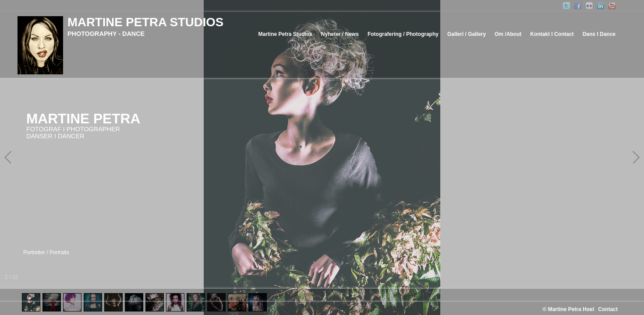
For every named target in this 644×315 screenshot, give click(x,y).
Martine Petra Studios (285, 34)
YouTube (612, 6)
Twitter (566, 6)
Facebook (578, 6)
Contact (608, 309)
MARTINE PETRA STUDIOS (145, 22)
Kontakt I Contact (552, 34)
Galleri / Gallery (467, 34)
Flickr (589, 6)
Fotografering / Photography (403, 34)
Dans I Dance (599, 34)
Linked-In (601, 6)
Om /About (508, 34)
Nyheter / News (340, 34)
